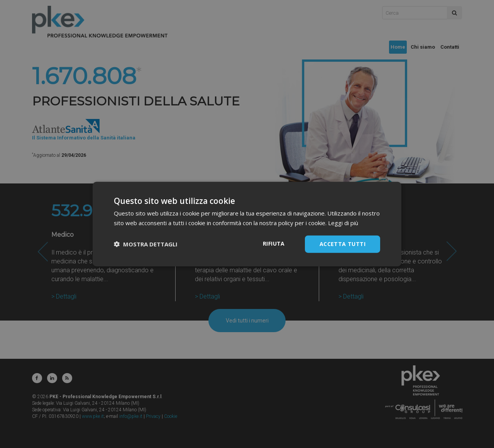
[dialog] (247, 224)
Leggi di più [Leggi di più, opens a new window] (343, 223)
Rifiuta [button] (274, 244)
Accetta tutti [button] (343, 244)
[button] (146, 244)
